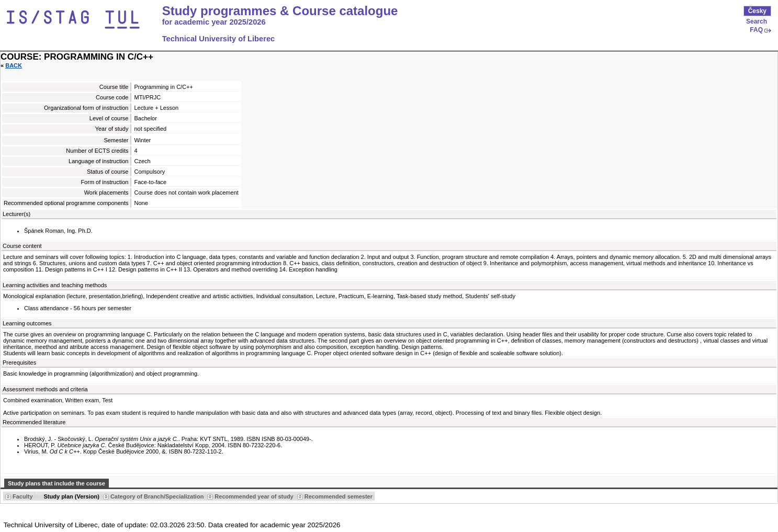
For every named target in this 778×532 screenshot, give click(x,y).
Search (757, 21)
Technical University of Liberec (219, 39)
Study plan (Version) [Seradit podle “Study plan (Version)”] (72, 496)
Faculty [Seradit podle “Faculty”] (23, 496)
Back (14, 65)
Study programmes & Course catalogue (280, 11)
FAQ (756, 30)
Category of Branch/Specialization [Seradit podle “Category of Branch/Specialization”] (157, 496)
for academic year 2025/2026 (214, 22)
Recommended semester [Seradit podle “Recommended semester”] (339, 496)
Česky (757, 11)
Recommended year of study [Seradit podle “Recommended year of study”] (254, 496)
